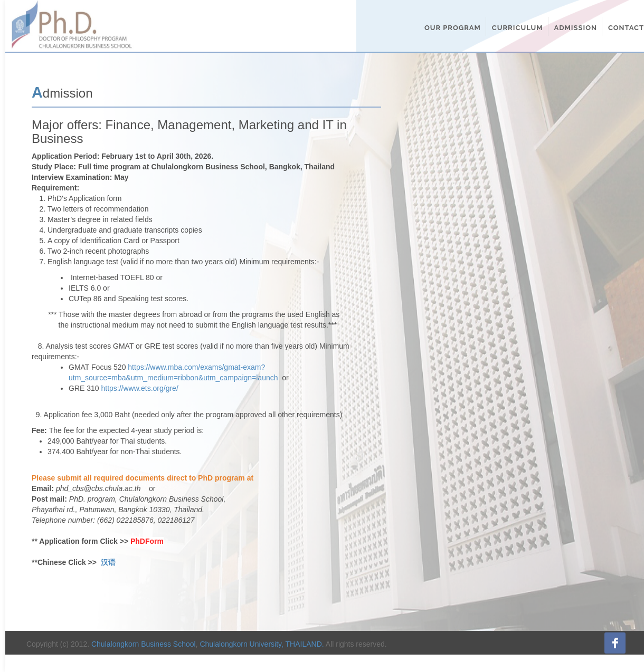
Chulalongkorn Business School (144, 644)
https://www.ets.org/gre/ (139, 388)
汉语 (108, 562)
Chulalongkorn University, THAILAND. (262, 644)
